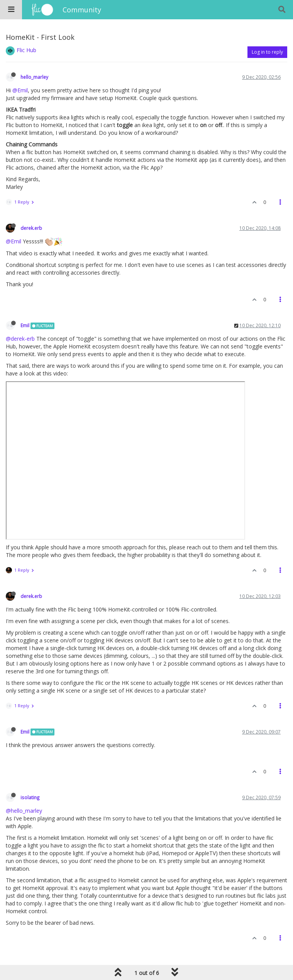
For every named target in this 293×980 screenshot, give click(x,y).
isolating (30, 797)
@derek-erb (20, 339)
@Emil (20, 90)
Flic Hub (26, 50)
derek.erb (31, 228)
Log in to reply (267, 52)
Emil (25, 325)
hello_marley (34, 77)
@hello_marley (24, 811)
